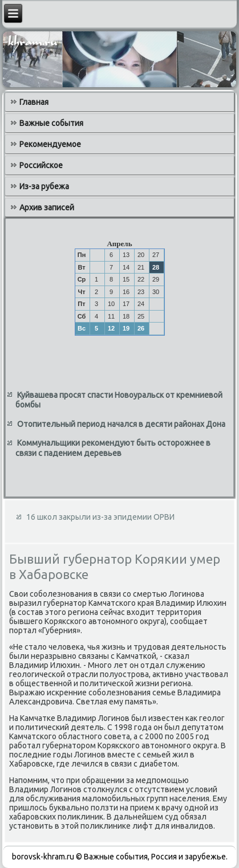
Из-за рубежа (44, 186)
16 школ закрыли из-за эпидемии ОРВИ (100, 517)
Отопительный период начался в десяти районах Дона (121, 424)
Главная (34, 102)
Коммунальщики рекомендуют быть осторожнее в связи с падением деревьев (113, 448)
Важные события (51, 123)
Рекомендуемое (50, 144)
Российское (41, 165)
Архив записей (47, 207)
